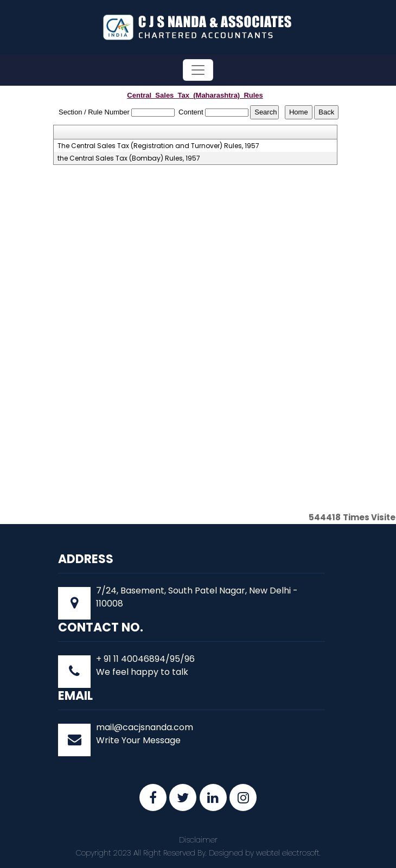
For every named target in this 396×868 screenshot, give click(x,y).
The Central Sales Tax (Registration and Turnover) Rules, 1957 (158, 146)
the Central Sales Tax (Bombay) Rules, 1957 (129, 158)
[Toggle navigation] (198, 70)
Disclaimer (198, 840)
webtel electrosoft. (288, 853)
